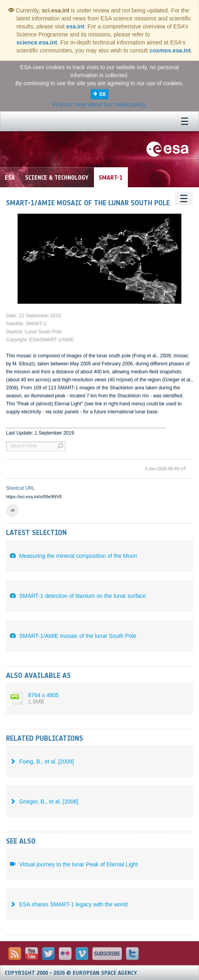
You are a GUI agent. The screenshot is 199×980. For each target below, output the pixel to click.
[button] (12, 511)
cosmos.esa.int (170, 50)
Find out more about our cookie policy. (99, 104)
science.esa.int (37, 42)
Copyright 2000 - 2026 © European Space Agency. (71, 973)
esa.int (75, 26)
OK (102, 94)
